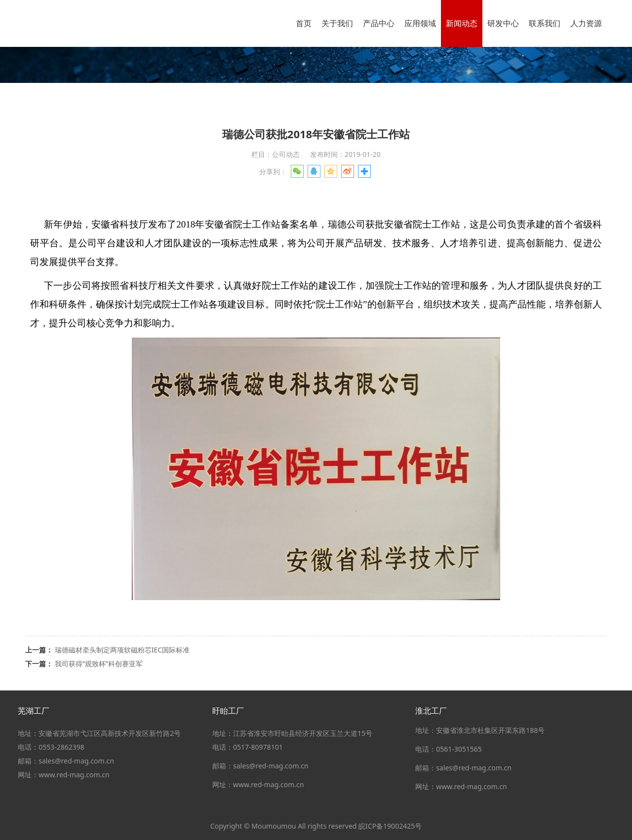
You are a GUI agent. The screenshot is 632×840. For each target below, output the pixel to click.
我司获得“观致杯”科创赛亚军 (99, 664)
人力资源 (586, 23)
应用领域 (420, 23)
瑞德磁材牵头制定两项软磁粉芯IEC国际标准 (122, 650)
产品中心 (379, 23)
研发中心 (503, 23)
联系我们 (545, 23)
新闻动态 (462, 23)
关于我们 (337, 23)
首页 (304, 23)
